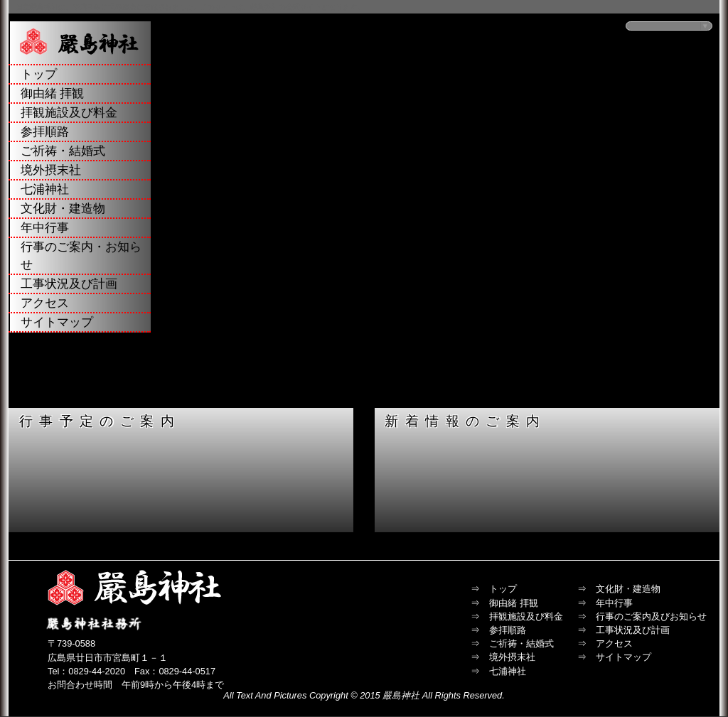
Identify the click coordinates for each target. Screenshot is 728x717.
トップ (39, 74)
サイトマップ (57, 322)
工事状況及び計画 (69, 284)
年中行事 (45, 228)
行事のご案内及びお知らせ (651, 616)
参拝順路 (45, 132)
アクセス (45, 303)
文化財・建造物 (63, 209)
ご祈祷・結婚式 (63, 151)
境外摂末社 (51, 170)
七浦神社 (45, 189)
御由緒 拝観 (53, 93)
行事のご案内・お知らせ (81, 256)
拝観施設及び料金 (69, 113)
